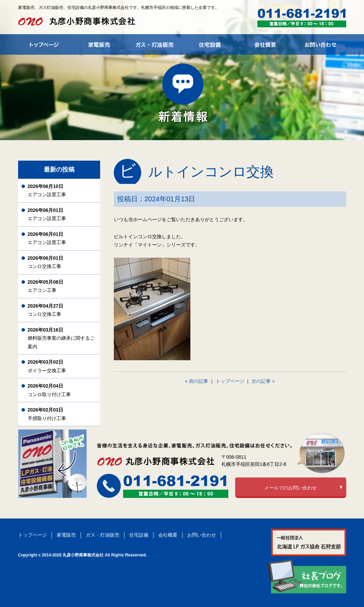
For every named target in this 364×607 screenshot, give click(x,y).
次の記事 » (263, 381)
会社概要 (168, 535)
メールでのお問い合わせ (291, 488)
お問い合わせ (202, 535)
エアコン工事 (45, 286)
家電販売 (66, 535)
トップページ (230, 381)
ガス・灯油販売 (103, 535)
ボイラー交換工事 (47, 366)
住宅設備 (139, 535)
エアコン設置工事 (47, 191)
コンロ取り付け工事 (49, 390)
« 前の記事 (197, 381)
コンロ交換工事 (45, 262)
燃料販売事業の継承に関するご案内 (61, 338)
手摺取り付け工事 (47, 414)
